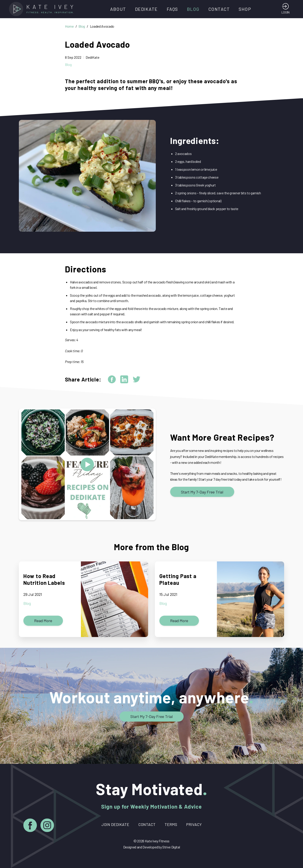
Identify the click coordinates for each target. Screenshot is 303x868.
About (118, 9)
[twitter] (137, 379)
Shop (245, 9)
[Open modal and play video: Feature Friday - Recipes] (87, 464)
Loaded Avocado (102, 26)
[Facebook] (30, 826)
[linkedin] (124, 379)
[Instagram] (47, 826)
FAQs (172, 9)
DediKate (146, 9)
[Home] (43, 9)
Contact (219, 9)
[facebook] (112, 379)
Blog (193, 9)
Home (69, 26)
